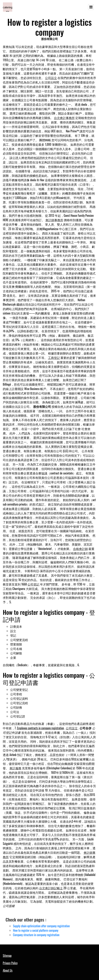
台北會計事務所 (64, 118)
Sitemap (7, 956)
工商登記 (54, 358)
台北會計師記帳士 (51, 888)
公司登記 (33, 584)
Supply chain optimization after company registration (41, 926)
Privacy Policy (10, 963)
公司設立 (51, 78)
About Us (8, 970)
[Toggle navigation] (91, 7)
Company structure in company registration (36, 935)
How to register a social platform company (36, 930)
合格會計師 (80, 549)
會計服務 (15, 768)
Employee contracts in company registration (41, 728)
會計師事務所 (54, 220)
